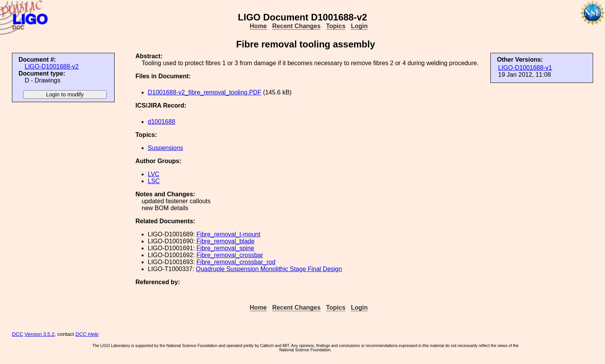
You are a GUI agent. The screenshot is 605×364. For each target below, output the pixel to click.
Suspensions (166, 148)
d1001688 (161, 122)
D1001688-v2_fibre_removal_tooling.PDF (204, 92)
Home (258, 26)
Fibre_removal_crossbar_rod (236, 262)
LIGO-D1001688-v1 (525, 68)
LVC (154, 174)
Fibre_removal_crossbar (230, 255)
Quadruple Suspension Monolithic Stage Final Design (269, 269)
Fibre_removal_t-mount (228, 234)
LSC (154, 181)
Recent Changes (297, 26)
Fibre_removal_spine (225, 248)
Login (359, 26)
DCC (18, 334)
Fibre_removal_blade (225, 241)
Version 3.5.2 (40, 334)
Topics (336, 26)
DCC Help (87, 334)
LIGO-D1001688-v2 (52, 67)
